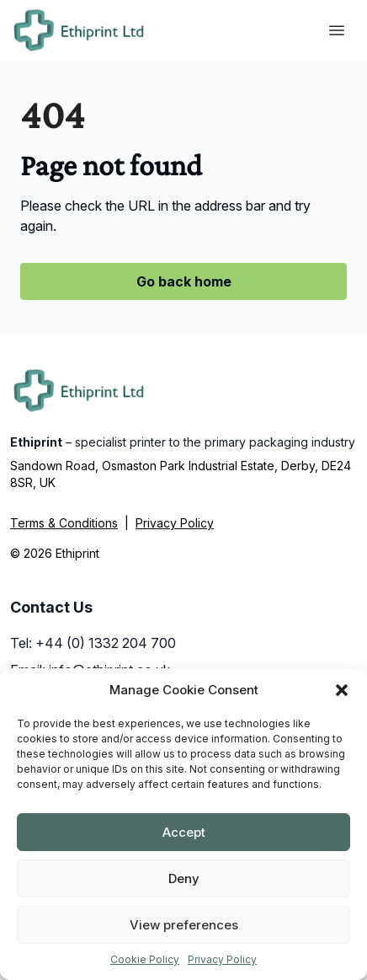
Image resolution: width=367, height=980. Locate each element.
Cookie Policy (145, 959)
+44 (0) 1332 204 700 (106, 643)
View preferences (184, 925)
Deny (184, 878)
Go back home (184, 281)
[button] (342, 690)
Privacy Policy (222, 959)
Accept (184, 832)
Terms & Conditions (64, 523)
